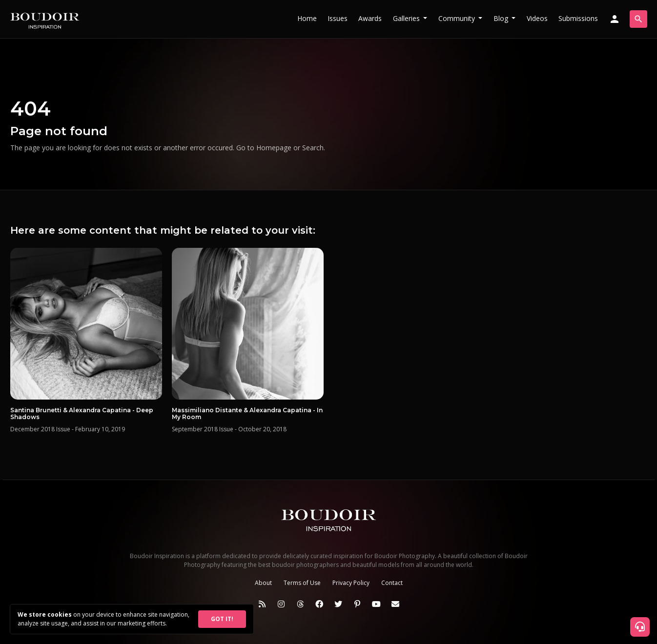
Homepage (274, 148)
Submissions (578, 18)
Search (313, 148)
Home (307, 18)
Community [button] (458, 18)
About (263, 583)
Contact (392, 583)
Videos (537, 18)
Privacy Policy (351, 583)
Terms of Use (302, 583)
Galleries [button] (407, 18)
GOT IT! (222, 619)
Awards (370, 18)
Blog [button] (502, 18)
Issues (338, 18)
